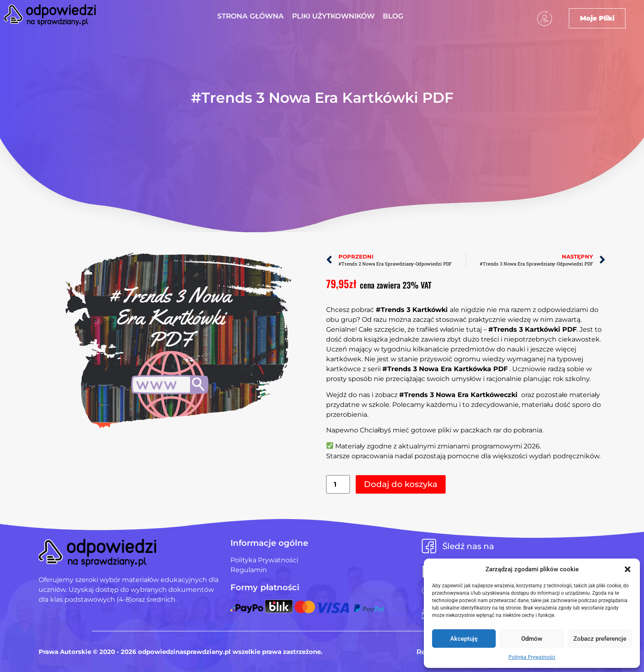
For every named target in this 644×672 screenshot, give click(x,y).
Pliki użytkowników (333, 16)
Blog (393, 16)
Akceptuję (464, 639)
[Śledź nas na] (429, 546)
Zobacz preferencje (600, 639)
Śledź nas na (468, 546)
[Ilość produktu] (338, 484)
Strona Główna (251, 16)
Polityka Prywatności (532, 657)
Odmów (532, 639)
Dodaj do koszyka (401, 484)
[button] (628, 569)
